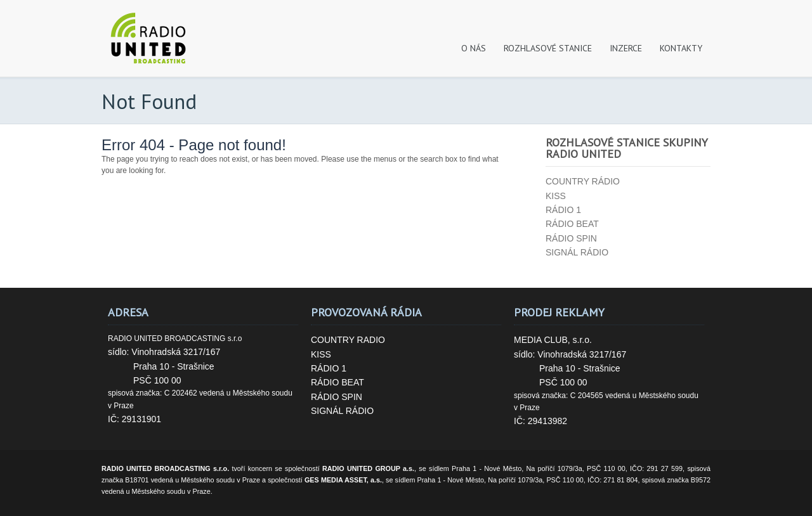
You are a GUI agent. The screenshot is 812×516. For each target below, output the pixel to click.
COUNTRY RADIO (348, 340)
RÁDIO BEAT (337, 382)
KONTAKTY (681, 48)
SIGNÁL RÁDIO (342, 411)
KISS (321, 354)
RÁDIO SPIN (337, 397)
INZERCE (626, 48)
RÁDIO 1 (329, 368)
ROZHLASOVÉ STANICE (548, 48)
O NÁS (474, 48)
